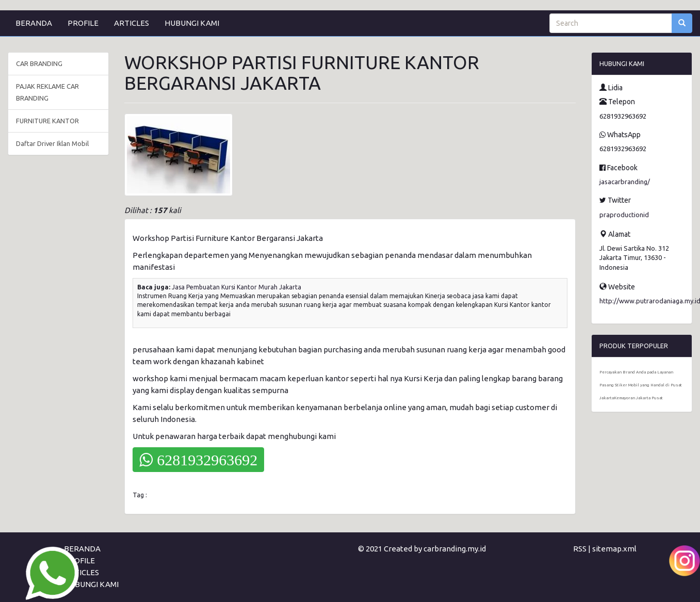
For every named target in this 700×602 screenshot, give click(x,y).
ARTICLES (132, 23)
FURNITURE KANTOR (47, 121)
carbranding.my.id (455, 549)
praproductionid (624, 215)
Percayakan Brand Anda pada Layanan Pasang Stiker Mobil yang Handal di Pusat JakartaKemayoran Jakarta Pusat (641, 385)
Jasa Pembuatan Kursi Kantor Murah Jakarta (237, 287)
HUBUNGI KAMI (192, 23)
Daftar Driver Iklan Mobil (52, 143)
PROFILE (83, 23)
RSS (580, 549)
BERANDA (34, 23)
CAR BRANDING (39, 63)
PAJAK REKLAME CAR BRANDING (47, 92)
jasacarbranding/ (625, 182)
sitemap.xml (614, 549)
